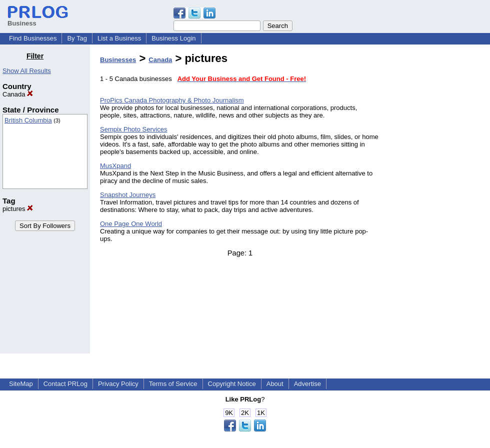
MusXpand (115, 166)
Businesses (118, 60)
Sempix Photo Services (133, 129)
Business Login (173, 38)
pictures (18, 209)
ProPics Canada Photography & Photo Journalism (172, 100)
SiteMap (21, 384)
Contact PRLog (65, 384)
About (275, 384)
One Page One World (131, 224)
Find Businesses (33, 38)
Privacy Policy (118, 384)
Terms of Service (173, 384)
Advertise (307, 384)
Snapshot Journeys (128, 195)
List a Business (119, 38)
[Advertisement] (439, 202)
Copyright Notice (232, 384)
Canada (18, 94)
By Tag (77, 38)
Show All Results (27, 71)
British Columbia (28, 120)
